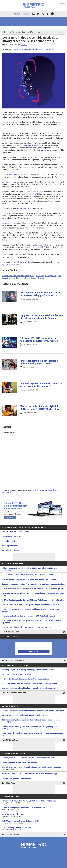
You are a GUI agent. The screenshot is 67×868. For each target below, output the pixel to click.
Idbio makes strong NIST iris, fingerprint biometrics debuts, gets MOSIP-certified (31, 610)
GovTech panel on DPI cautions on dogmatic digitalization (25, 715)
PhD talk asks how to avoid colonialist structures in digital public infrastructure (33, 711)
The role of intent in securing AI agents (17, 674)
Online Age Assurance (10, 546)
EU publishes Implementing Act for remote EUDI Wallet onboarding (28, 616)
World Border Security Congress (33, 815)
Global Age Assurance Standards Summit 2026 (33, 822)
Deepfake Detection (9, 541)
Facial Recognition (49, 49)
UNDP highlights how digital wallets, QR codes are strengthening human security (30, 728)
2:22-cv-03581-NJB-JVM (30, 145)
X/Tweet (19, 32)
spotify (52, 14)
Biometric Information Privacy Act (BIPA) (18, 276)
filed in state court (27, 208)
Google (33, 278)
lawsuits (41, 278)
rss (33, 14)
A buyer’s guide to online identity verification (19, 763)
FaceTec (22, 201)
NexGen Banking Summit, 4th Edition (33, 829)
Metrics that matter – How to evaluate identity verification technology (29, 774)
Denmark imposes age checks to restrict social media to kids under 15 (42, 385)
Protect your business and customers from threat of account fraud (28, 758)
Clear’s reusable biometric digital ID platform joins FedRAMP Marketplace (40, 408)
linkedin (38, 14)
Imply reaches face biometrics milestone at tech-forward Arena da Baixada (42, 317)
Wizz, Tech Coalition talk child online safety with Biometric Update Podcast (31, 688)
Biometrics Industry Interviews (14, 693)
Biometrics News (19, 49)
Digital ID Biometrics (10, 740)
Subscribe (26, 14)
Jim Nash (24, 45)
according (33, 138)
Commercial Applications (34, 49)
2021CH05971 (40, 247)
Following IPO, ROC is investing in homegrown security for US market (39, 340)
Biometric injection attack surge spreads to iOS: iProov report (26, 627)
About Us (17, 14)
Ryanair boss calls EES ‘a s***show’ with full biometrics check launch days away (33, 589)
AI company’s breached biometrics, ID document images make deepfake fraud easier (33, 594)
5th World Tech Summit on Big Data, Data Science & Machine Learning (33, 802)
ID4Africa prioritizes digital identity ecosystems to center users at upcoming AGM (32, 734)
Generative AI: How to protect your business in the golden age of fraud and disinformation (31, 768)
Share (9, 32)
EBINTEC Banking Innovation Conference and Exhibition (33, 809)
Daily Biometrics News (10, 632)
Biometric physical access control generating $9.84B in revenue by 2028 (30, 605)
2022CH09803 (34, 194)
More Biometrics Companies (13, 661)
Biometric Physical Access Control (15, 532)
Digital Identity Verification (12, 536)
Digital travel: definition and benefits (16, 778)
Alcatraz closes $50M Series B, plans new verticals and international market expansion (32, 622)
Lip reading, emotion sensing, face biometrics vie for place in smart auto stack (33, 584)
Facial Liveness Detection (11, 550)
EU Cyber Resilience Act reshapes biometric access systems (25, 679)
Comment (37, 32)
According (6, 182)
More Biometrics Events (11, 834)
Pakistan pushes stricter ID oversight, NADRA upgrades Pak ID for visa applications (29, 569)
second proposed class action (17, 174)
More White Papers (9, 783)
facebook (48, 14)
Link (28, 32)
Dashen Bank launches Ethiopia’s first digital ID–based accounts (27, 575)
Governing (28, 150)
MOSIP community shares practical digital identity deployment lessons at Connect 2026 (31, 721)
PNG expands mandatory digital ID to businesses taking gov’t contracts (40, 294)
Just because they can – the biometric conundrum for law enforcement (29, 684)
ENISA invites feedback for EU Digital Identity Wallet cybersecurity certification (33, 600)
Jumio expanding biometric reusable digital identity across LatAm (39, 362)
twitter (43, 14)
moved (47, 150)
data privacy (51, 276)
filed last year (18, 262)
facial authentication (21, 278)
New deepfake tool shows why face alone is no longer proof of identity (30, 579)
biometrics (40, 276)
